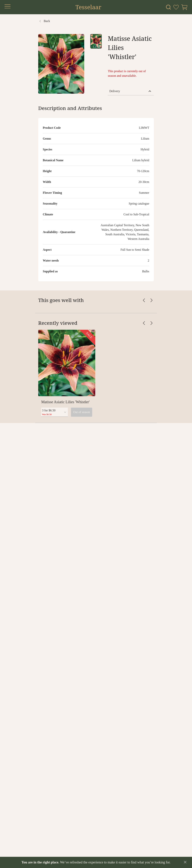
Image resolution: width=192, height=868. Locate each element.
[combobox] (55, 412)
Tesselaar (88, 7)
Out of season (82, 412)
